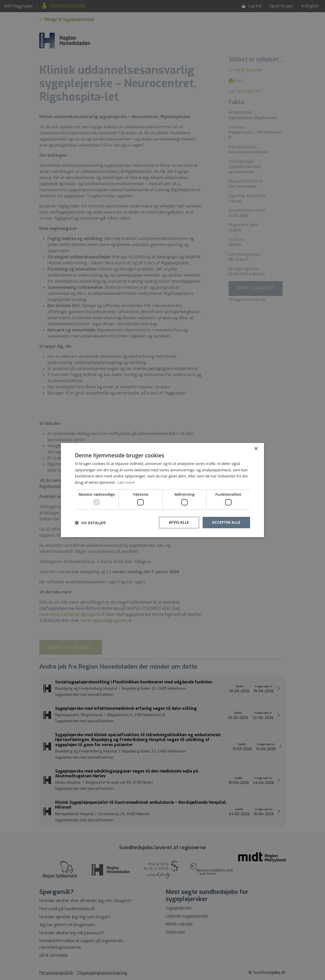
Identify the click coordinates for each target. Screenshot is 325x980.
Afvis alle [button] (179, 523)
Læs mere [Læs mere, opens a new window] (126, 482)
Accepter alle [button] (226, 523)
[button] (90, 523)
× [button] (256, 449)
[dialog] (162, 490)
